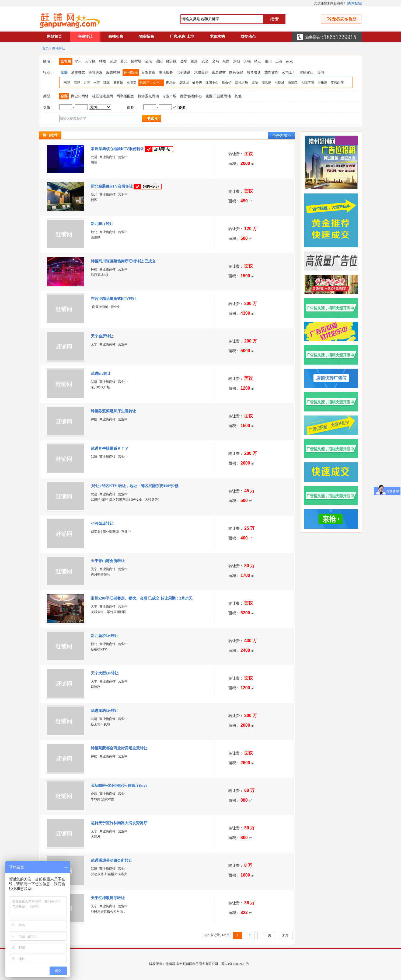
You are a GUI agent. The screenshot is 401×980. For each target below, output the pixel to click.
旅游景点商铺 (148, 96)
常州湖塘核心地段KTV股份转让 (117, 149)
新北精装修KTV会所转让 (112, 186)
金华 (184, 61)
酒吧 (77, 83)
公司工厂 (289, 72)
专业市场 (169, 96)
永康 (226, 61)
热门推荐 (50, 135)
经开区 (171, 61)
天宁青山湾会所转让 (108, 561)
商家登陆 (355, 3)
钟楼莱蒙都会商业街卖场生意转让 (119, 748)
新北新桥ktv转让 (105, 636)
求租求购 (217, 37)
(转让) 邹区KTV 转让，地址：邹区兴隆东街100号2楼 (135, 486)
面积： (132, 107)
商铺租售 (116, 37)
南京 (290, 61)
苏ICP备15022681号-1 (237, 964)
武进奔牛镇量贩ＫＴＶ (110, 449)
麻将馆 (118, 83)
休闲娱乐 (131, 72)
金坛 (148, 61)
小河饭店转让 (102, 523)
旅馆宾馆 (271, 72)
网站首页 (54, 37)
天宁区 (90, 61)
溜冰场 (266, 83)
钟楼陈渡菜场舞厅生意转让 (113, 411)
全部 (64, 72)
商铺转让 (85, 37)
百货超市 (148, 72)
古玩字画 (308, 83)
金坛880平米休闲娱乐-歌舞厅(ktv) (119, 786)
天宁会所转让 (102, 336)
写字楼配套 (125, 96)
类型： (48, 96)
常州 (78, 61)
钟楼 (103, 61)
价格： (48, 107)
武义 (205, 61)
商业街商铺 (80, 96)
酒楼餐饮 (78, 72)
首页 (46, 48)
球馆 (107, 83)
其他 (320, 72)
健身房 (197, 83)
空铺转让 (306, 72)
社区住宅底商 (103, 96)
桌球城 (184, 83)
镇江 (258, 61)
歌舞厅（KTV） (151, 83)
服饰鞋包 (113, 72)
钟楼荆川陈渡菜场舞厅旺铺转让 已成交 (123, 261)
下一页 (266, 935)
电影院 (293, 83)
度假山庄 (337, 83)
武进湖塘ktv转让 (105, 711)
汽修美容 (201, 72)
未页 (285, 935)
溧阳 (159, 61)
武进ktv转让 (101, 374)
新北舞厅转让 (102, 224)
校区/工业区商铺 (218, 96)
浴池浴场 (242, 83)
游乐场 (322, 83)
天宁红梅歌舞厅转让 (108, 898)
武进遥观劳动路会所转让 (111, 860)
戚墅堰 (136, 61)
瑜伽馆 (227, 83)
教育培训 (254, 72)
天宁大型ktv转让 (105, 673)
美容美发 (96, 72)
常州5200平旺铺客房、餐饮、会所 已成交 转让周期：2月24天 (142, 598)
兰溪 (194, 61)
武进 (113, 61)
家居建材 (219, 72)
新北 (124, 61)
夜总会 (171, 83)
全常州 (66, 61)
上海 (279, 61)
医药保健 (236, 72)
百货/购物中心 (191, 96)
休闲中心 (212, 83)
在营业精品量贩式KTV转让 (114, 299)
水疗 (97, 83)
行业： (48, 72)
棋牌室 (131, 83)
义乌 (215, 61)
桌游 (255, 83)
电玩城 (280, 83)
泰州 (268, 61)
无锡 (247, 61)
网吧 (67, 83)
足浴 (87, 83)
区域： (48, 61)
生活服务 (166, 72)
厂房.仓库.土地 (182, 37)
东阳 (236, 61)
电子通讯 (183, 72)
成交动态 (248, 37)
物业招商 (147, 37)
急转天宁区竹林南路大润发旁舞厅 (119, 823)
